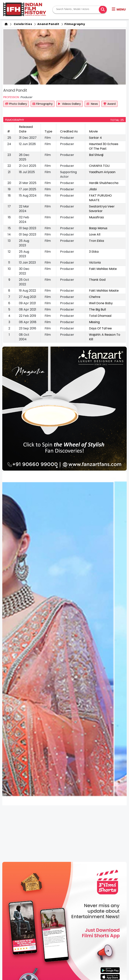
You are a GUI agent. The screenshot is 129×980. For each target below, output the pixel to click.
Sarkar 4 (95, 138)
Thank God (97, 280)
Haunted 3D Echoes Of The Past (104, 146)
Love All (95, 234)
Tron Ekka (96, 241)
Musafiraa (96, 217)
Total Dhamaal (100, 316)
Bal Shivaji (96, 155)
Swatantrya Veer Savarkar (102, 209)
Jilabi (93, 189)
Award (109, 104)
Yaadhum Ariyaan (102, 172)
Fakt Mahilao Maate (104, 291)
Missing (94, 322)
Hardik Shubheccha (104, 183)
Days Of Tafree (100, 328)
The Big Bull (97, 309)
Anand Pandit (48, 24)
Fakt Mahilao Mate (103, 269)
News (92, 104)
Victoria (95, 263)
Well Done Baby (101, 303)
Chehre (95, 297)
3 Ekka (94, 252)
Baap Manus (98, 228)
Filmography (74, 24)
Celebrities (22, 24)
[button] (119, 10)
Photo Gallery (16, 104)
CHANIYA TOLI (99, 166)
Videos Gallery (69, 104)
